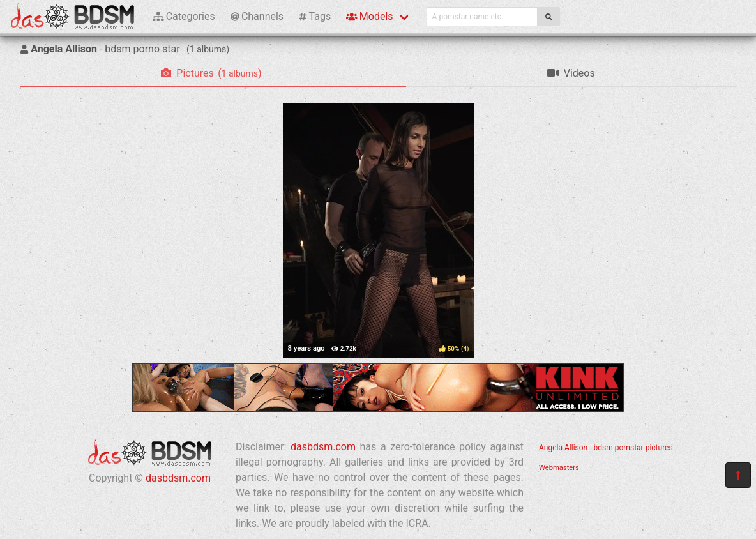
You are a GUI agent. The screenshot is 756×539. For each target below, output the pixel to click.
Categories (184, 16)
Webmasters (559, 468)
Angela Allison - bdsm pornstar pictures (606, 448)
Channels (257, 16)
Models (369, 16)
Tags (315, 16)
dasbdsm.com (178, 478)
